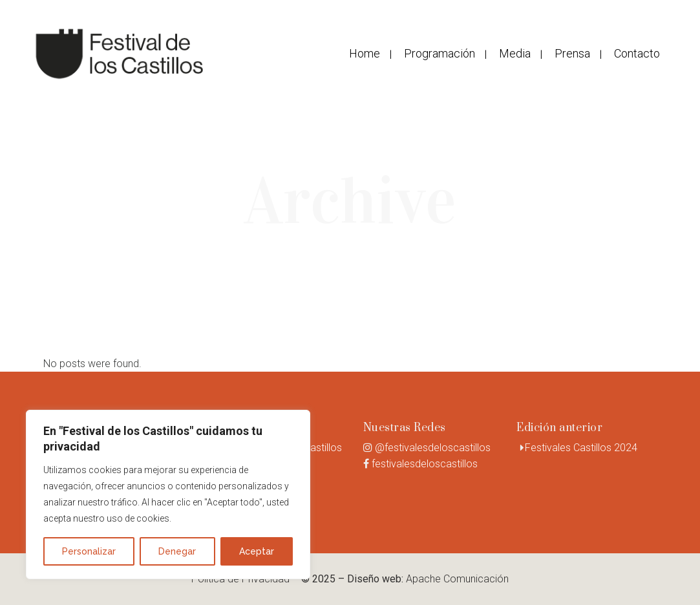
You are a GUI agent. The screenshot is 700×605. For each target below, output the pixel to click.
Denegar (177, 551)
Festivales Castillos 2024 (581, 448)
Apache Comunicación (457, 579)
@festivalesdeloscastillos (433, 448)
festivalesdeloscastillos (425, 464)
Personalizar (89, 551)
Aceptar (257, 551)
